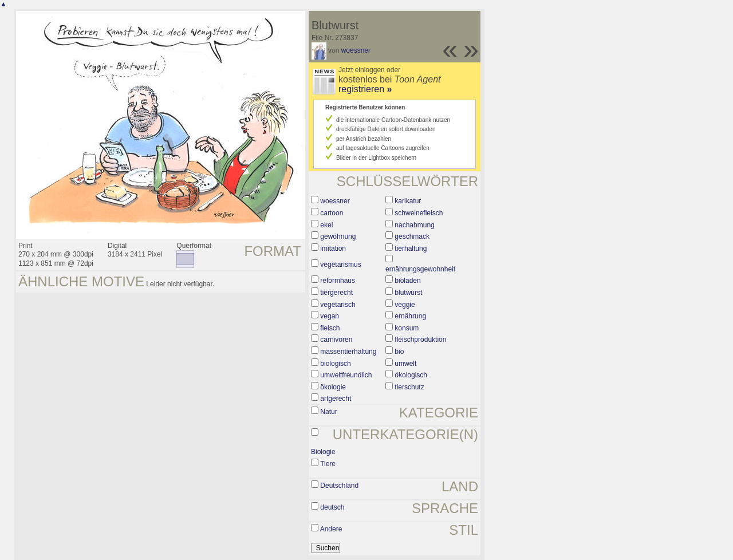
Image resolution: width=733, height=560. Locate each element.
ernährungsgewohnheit (420, 269)
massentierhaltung (348, 352)
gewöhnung (338, 236)
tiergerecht (336, 293)
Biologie (323, 452)
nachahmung (414, 225)
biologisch (335, 364)
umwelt (405, 364)
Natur (328, 412)
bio (399, 352)
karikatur (408, 201)
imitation (333, 249)
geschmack (412, 236)
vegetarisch (338, 305)
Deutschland (339, 486)
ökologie (333, 387)
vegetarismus (340, 265)
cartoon (332, 213)
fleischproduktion (420, 340)
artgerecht (336, 399)
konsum (407, 328)
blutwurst (408, 293)
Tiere (328, 464)
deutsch (332, 507)
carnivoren (336, 340)
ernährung (410, 316)
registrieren (365, 89)
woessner (356, 50)
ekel (326, 225)
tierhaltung (411, 249)
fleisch (330, 328)
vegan (330, 316)
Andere (331, 529)
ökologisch (411, 375)
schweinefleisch (419, 213)
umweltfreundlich (346, 375)
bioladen (407, 281)
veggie (405, 305)
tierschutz (409, 387)
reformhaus (338, 281)
